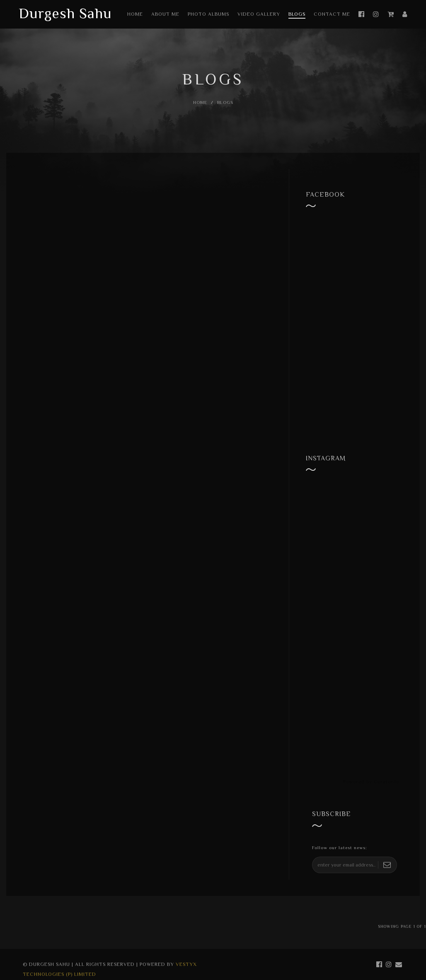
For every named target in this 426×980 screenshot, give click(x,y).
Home (135, 14)
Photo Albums (208, 14)
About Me (165, 14)
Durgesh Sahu (65, 13)
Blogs (297, 14)
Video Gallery (259, 14)
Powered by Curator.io (371, 782)
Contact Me (332, 14)
